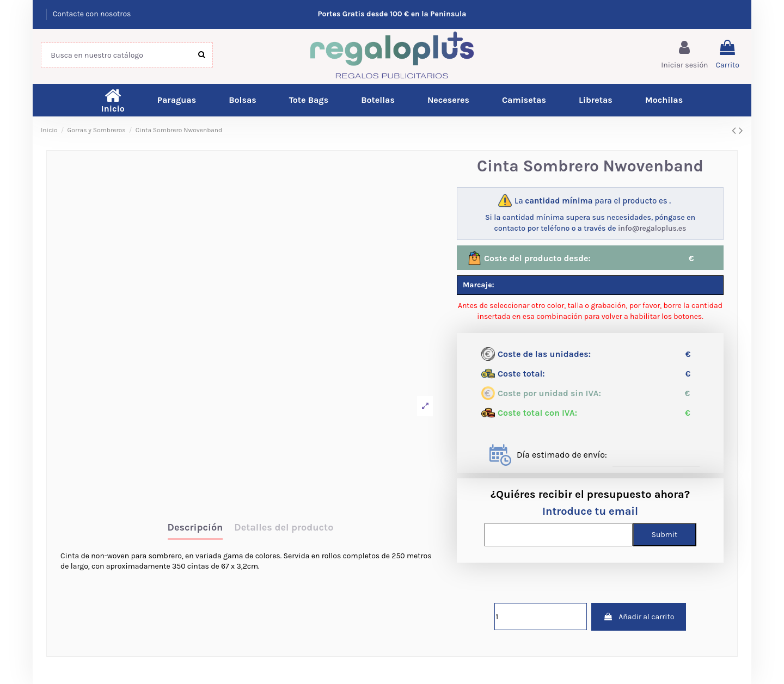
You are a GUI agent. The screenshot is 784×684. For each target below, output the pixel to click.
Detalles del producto (284, 528)
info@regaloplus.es (652, 228)
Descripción (195, 528)
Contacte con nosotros (92, 14)
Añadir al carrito (639, 617)
